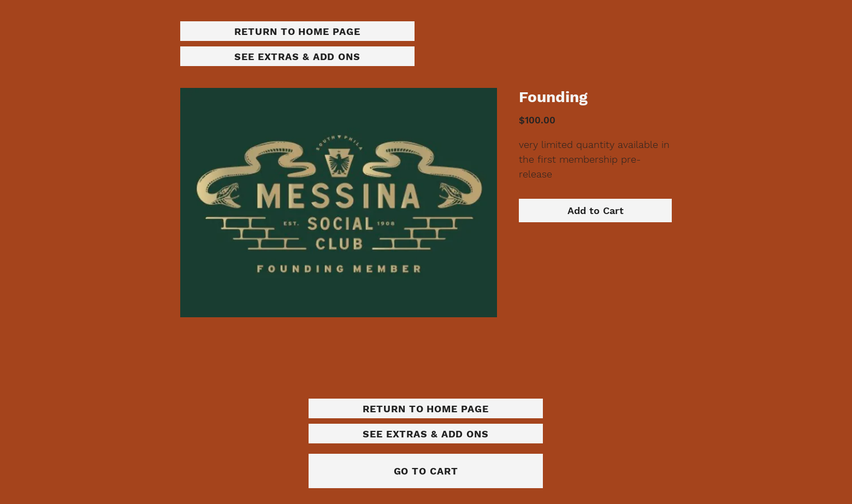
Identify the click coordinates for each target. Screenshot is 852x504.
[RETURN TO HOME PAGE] (297, 31)
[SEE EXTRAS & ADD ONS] (297, 56)
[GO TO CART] (426, 471)
